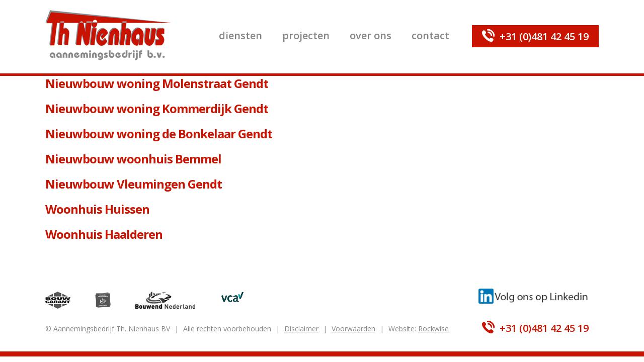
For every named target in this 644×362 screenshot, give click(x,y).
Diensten (240, 35)
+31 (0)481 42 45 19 (544, 36)
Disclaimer (301, 329)
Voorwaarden (353, 329)
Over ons (371, 35)
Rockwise (433, 329)
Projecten (306, 35)
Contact (430, 35)
